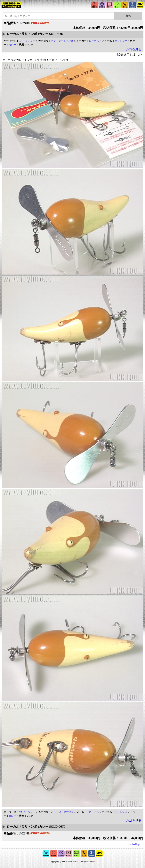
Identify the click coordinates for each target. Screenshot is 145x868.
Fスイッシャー (27, 41)
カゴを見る (134, 49)
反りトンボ (121, 41)
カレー (12, 45)
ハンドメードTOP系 (62, 41)
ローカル (94, 41)
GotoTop (134, 844)
